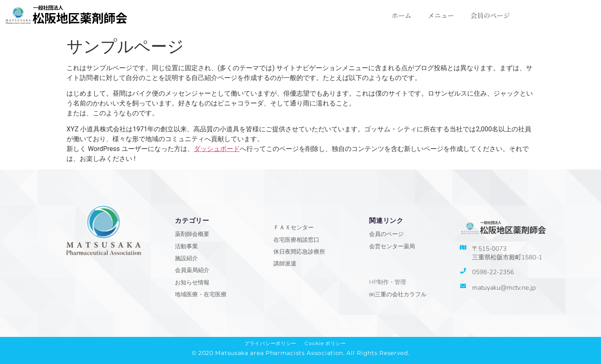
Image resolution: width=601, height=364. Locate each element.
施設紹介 (186, 258)
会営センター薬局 (392, 246)
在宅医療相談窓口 (296, 240)
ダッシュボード (217, 149)
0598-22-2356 (493, 272)
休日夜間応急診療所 (299, 252)
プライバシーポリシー (270, 343)
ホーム (401, 15)
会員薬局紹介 (192, 270)
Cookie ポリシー (325, 343)
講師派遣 (285, 264)
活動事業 (186, 246)
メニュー (441, 15)
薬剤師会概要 (192, 234)
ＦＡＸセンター (294, 228)
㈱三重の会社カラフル (398, 294)
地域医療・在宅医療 (201, 294)
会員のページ (490, 15)
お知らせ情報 (192, 283)
